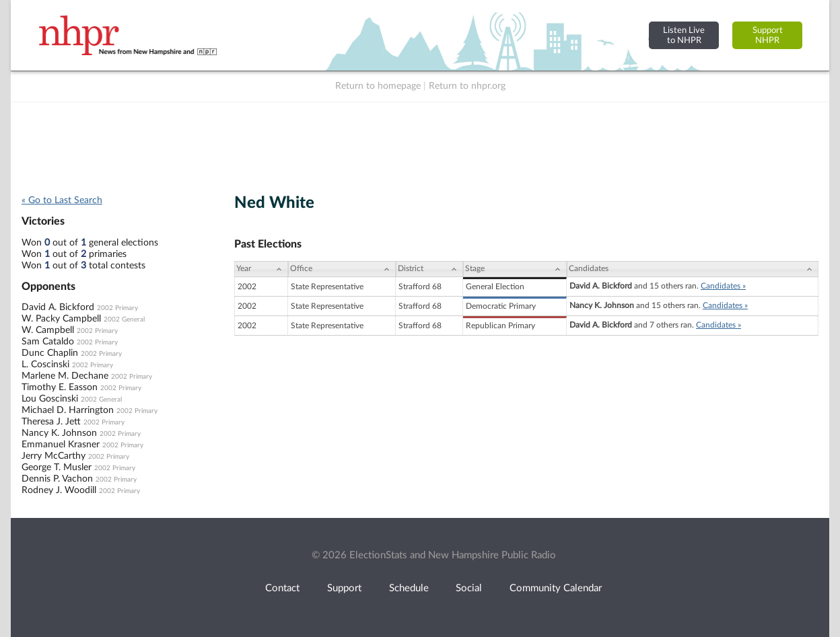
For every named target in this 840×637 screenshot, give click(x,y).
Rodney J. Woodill (59, 490)
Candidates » (723, 286)
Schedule (409, 588)
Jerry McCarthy (54, 456)
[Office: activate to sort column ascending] (342, 269)
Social (469, 588)
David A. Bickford (58, 307)
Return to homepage (378, 86)
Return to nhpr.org (467, 86)
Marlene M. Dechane (65, 376)
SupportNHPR (768, 35)
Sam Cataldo (48, 342)
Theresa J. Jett (51, 422)
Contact (282, 588)
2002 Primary (117, 308)
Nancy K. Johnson (59, 433)
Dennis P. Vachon (57, 479)
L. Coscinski (45, 365)
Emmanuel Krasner (61, 445)
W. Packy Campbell (61, 319)
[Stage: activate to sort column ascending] (515, 269)
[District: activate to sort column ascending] (429, 269)
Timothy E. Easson (60, 387)
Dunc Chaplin (50, 353)
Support (344, 588)
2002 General (124, 320)
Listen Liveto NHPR (684, 35)
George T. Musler (57, 467)
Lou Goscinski (50, 399)
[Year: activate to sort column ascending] (261, 269)
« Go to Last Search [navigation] (62, 200)
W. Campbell (48, 330)
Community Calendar (556, 588)
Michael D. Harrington (68, 410)
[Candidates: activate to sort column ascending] (693, 269)
